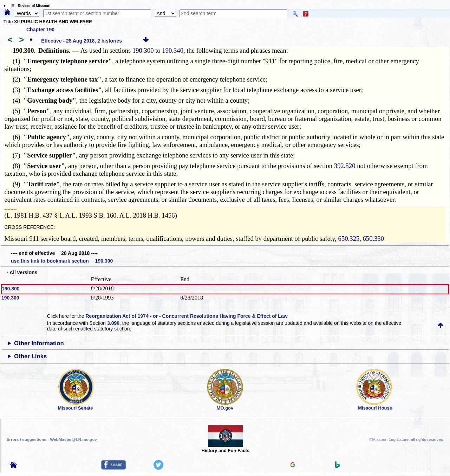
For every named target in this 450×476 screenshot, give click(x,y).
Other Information (39, 343)
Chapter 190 (40, 30)
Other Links (30, 356)
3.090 (113, 323)
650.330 (374, 239)
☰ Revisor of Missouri (29, 6)
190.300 (11, 289)
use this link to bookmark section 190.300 (62, 261)
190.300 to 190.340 (158, 50)
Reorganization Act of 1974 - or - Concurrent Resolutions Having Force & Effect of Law (186, 316)
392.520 (345, 166)
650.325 (349, 239)
